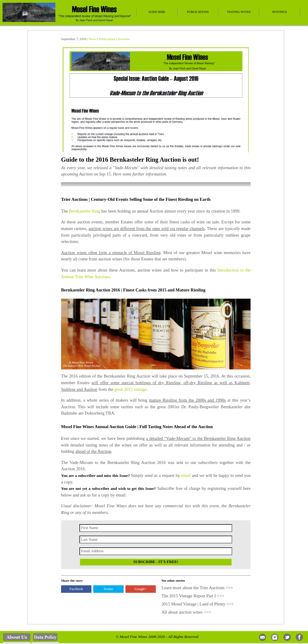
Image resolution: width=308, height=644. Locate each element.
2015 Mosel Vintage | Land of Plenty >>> (198, 604)
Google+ (140, 589)
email (186, 475)
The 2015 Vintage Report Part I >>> (193, 596)
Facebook (76, 589)
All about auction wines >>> (186, 612)
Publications (198, 12)
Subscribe (157, 12)
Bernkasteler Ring (85, 211)
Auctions (124, 39)
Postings (280, 12)
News (92, 39)
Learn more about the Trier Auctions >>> (197, 588)
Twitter (108, 589)
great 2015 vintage (130, 389)
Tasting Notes (239, 12)
